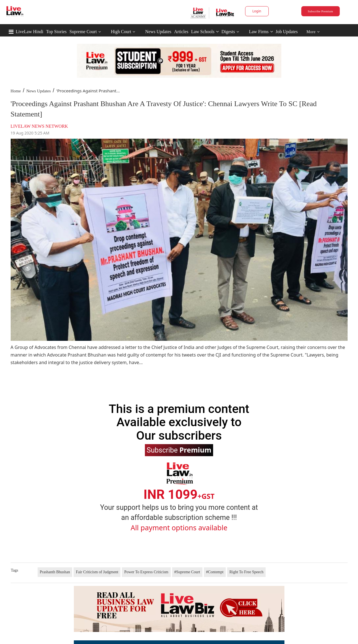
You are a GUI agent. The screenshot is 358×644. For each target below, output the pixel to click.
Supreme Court (83, 32)
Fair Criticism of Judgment (97, 572)
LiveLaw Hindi (29, 32)
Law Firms (261, 32)
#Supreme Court (187, 572)
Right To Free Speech (246, 572)
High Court (121, 32)
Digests (228, 32)
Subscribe (179, 450)
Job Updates (287, 32)
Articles (181, 32)
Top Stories (56, 32)
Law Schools (205, 32)
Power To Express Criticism (146, 572)
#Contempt (215, 572)
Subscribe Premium (320, 11)
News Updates (158, 32)
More (313, 32)
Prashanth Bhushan (55, 572)
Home (16, 91)
